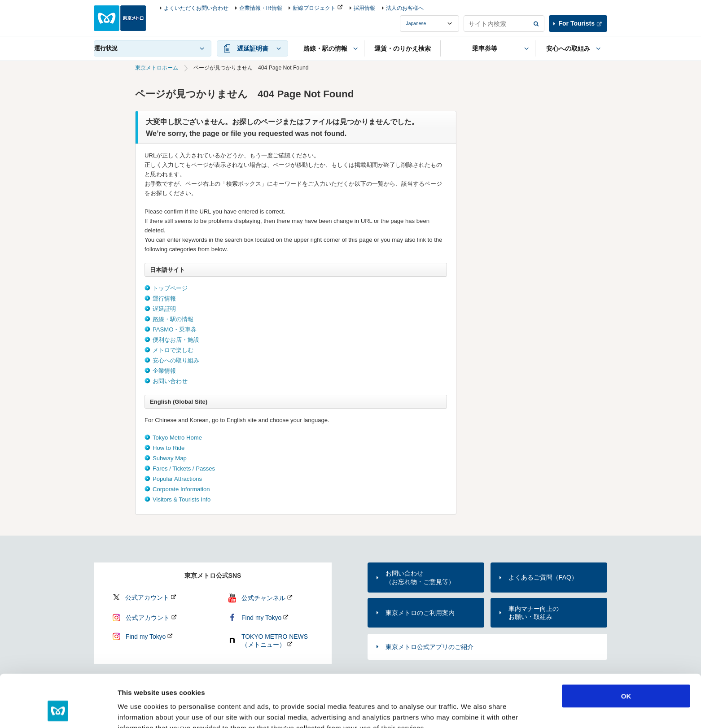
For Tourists (577, 23)
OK (626, 649)
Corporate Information (181, 489)
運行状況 (106, 48)
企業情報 (164, 371)
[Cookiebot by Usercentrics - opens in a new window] (58, 711)
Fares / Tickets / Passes (184, 469)
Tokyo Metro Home (177, 438)
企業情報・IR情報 (261, 8)
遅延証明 (164, 309)
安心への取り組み (176, 360)
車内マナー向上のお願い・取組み (534, 613)
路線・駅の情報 (173, 319)
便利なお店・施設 (176, 340)
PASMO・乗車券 (175, 329)
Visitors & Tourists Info (182, 499)
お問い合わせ (170, 381)
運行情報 (164, 299)
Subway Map (170, 458)
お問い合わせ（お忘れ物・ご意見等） (420, 577)
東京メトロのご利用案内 (420, 613)
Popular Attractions (177, 479)
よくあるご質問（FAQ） (543, 577)
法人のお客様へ (405, 8)
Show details (471, 710)
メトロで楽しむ (173, 350)
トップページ (170, 288)
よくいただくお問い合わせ (196, 8)
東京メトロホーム (157, 68)
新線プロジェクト (314, 8)
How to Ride (169, 448)
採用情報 (364, 8)
